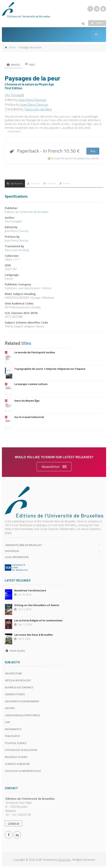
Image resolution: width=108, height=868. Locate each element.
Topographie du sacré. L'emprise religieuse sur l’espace (50, 369)
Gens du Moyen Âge (27, 401)
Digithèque (12, 551)
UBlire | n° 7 (12, 260)
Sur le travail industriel (29, 417)
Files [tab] (30, 65)
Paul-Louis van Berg (38, 109)
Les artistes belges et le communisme (38, 620)
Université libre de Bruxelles (23, 545)
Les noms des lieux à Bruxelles (34, 635)
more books (15, 651)
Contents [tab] (49, 183)
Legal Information (17, 557)
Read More (14, 132)
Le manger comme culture (31, 384)
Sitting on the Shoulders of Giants (37, 605)
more (8, 533)
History (47, 288)
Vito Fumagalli (14, 95)
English (97, 23)
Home (12, 47)
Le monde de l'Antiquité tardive (35, 352)
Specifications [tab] (15, 183)
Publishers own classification (22, 288)
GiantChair (64, 860)
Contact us (14, 823)
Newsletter (54, 467)
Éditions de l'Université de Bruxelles (27, 212)
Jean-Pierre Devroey (33, 100)
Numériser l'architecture (30, 590)
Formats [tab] (33, 183)
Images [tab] (13, 65)
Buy (93, 151)
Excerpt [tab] (65, 183)
